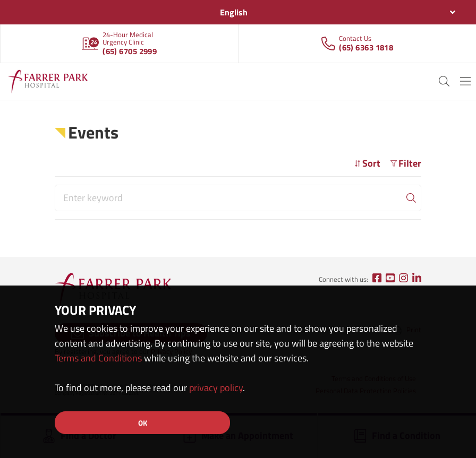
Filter (406, 163)
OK (143, 423)
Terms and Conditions (98, 358)
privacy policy (216, 388)
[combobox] (238, 12)
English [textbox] (234, 12)
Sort (367, 163)
